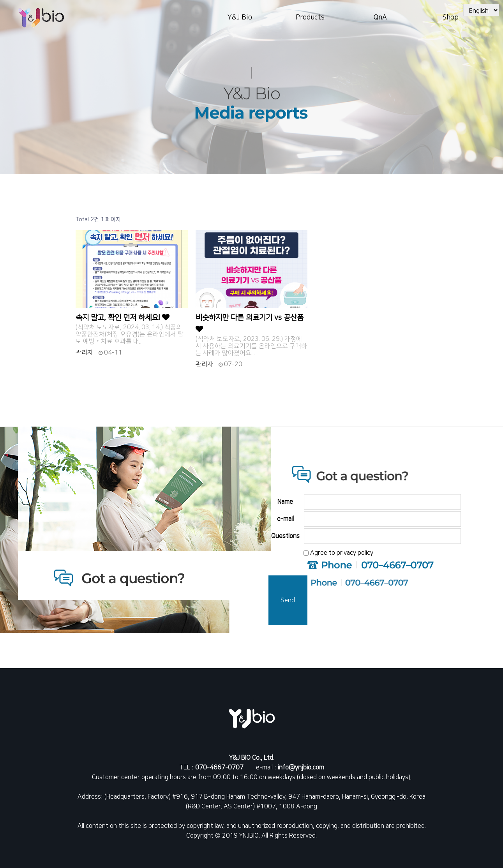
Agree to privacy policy (342, 553)
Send (288, 600)
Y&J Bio (240, 18)
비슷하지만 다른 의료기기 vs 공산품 (250, 323)
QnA (380, 18)
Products (310, 18)
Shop (450, 18)
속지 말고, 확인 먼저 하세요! (123, 318)
